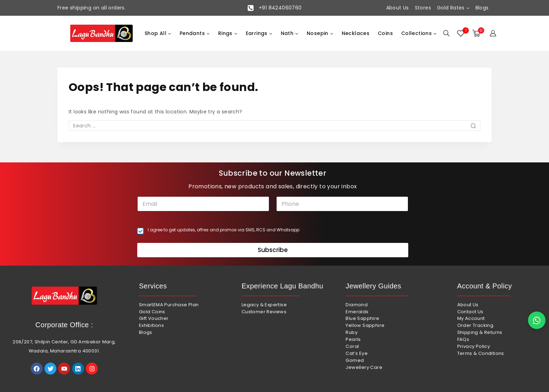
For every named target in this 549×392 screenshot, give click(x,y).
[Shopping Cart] (477, 33)
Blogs (482, 8)
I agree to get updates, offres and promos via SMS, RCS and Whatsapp (224, 230)
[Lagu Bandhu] (102, 33)
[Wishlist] (461, 33)
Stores (423, 8)
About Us (398, 8)
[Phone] (342, 204)
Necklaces (356, 33)
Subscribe (273, 250)
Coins (385, 33)
